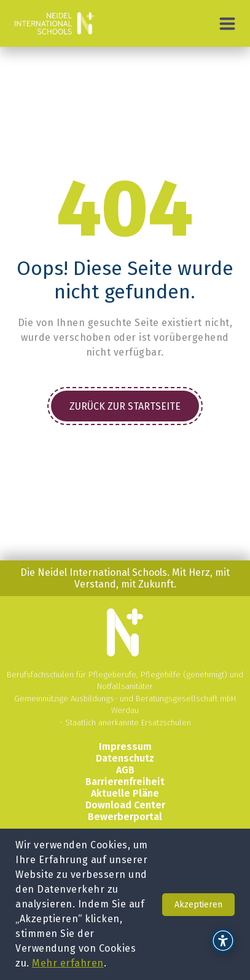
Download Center (125, 805)
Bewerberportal (125, 817)
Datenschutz (125, 758)
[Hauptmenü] (227, 23)
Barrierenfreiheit (125, 782)
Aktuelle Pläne (125, 793)
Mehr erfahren (68, 963)
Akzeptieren (198, 905)
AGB (125, 770)
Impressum (125, 747)
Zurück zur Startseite (125, 406)
